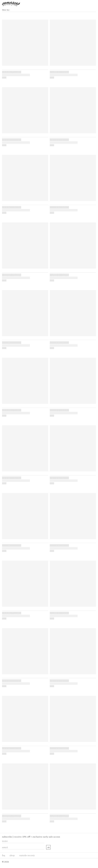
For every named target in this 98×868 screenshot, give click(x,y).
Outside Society (27, 855)
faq (4, 855)
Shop (12, 855)
